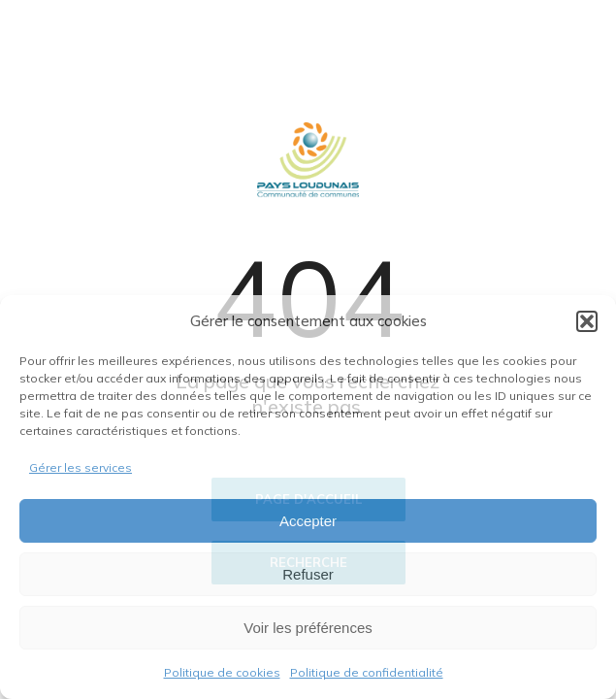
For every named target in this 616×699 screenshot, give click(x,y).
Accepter (308, 521)
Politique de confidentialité (367, 672)
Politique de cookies (222, 672)
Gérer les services (81, 467)
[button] (587, 321)
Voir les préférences (308, 628)
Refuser (308, 574)
